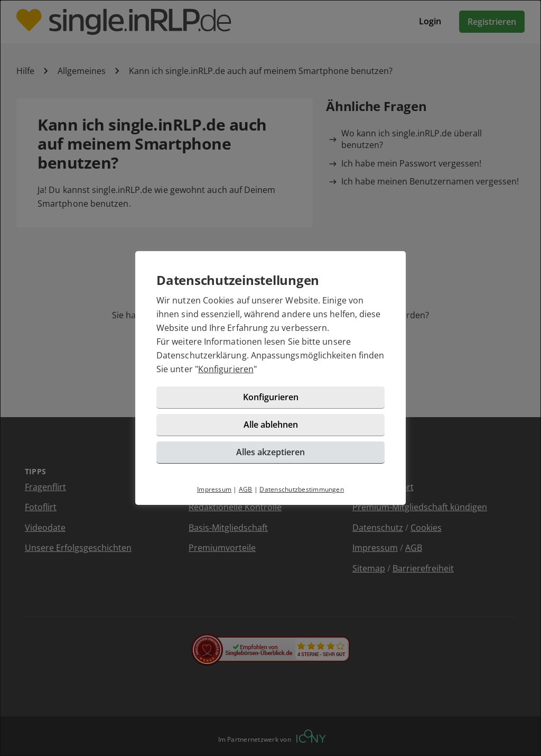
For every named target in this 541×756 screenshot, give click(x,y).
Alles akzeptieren (270, 452)
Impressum (214, 489)
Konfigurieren (226, 369)
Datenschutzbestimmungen (302, 489)
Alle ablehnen (271, 425)
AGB (246, 489)
